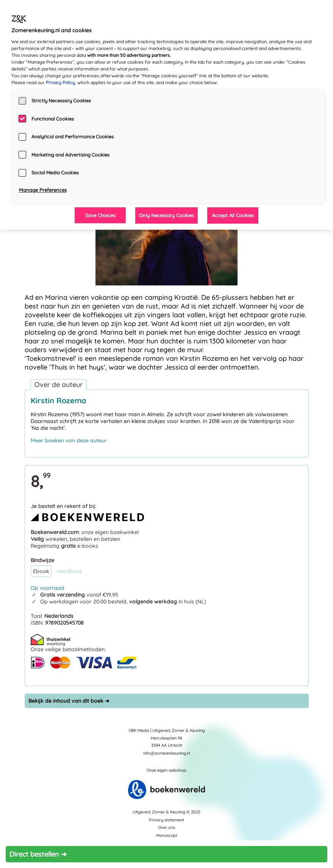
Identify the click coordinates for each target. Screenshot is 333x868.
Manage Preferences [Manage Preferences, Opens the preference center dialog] (43, 190)
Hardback (70, 571)
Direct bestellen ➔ (38, 854)
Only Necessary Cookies (166, 215)
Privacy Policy (60, 82)
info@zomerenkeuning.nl (167, 753)
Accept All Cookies (233, 215)
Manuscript (167, 835)
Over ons (166, 827)
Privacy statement (166, 820)
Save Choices (100, 215)
